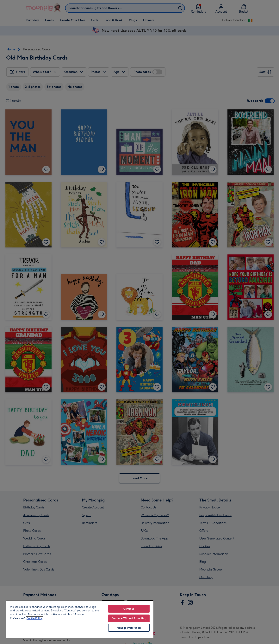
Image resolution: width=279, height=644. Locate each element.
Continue (129, 609)
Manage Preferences (129, 628)
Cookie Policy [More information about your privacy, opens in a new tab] (34, 618)
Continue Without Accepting (129, 618)
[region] (80, 619)
